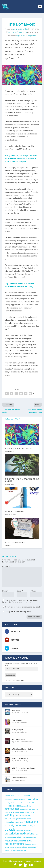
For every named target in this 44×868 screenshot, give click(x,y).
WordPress (37, 861)
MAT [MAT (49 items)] (16, 826)
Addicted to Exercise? (19, 778)
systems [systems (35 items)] (7, 847)
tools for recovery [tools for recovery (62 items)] (30, 847)
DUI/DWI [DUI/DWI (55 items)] (18, 815)
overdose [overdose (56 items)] (20, 830)
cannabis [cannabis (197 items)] (32, 799)
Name (5, 591)
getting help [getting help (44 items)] (20, 819)
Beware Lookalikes (15, 512)
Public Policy (24, 761)
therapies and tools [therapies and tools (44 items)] (16, 847)
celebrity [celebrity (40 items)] (7, 803)
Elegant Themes (18, 861)
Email (20, 591)
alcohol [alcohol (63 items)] (27, 796)
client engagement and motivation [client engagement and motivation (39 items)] (21, 803)
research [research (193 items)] (28, 840)
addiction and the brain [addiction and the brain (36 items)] (17, 796)
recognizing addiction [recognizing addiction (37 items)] (29, 837)
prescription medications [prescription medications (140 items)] (19, 834)
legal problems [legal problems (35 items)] (19, 822)
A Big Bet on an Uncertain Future (23, 768)
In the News (24, 723)
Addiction (23, 780)
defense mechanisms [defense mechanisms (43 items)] (16, 812)
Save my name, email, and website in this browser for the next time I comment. (20, 601)
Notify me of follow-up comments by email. (23, 607)
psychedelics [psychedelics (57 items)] (17, 837)
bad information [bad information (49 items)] (20, 800)
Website (33, 591)
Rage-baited (16, 711)
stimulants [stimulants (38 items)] (33, 844)
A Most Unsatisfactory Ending (22, 749)
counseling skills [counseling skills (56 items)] (26, 809)
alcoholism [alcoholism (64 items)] (9, 800)
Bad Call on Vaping (18, 739)
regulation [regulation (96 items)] (10, 841)
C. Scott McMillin (21, 29)
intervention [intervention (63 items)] (10, 822)
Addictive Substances (16, 32)
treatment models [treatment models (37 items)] (10, 850)
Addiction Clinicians (26, 713)
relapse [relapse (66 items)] (19, 841)
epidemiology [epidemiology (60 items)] (10, 819)
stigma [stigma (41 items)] (27, 844)
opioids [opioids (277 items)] (10, 829)
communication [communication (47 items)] (27, 806)
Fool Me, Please (17, 720)
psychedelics (21, 35)
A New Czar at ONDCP (20, 759)
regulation (32, 35)
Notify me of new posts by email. (18, 611)
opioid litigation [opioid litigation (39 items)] (32, 826)
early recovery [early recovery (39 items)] (27, 816)
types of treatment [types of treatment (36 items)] (21, 850)
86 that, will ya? (17, 730)
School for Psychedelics (18, 448)
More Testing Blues (15, 542)
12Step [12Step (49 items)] (7, 796)
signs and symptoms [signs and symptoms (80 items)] (14, 844)
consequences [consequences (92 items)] (12, 809)
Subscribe (11, 675)
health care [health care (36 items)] (28, 819)
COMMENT (7, 566)
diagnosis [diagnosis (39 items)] (26, 812)
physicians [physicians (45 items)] (27, 830)
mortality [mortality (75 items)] (22, 826)
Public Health (24, 771)
